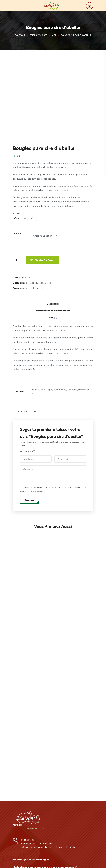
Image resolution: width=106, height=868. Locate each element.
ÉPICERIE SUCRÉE (38, 35)
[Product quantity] (16, 235)
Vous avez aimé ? (28, 427)
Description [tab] (53, 279)
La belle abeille (36, 264)
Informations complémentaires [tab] (53, 286)
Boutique (20, 35)
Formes (17, 209)
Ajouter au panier (45, 235)
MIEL (54, 35)
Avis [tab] (53, 293)
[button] (89, 6)
